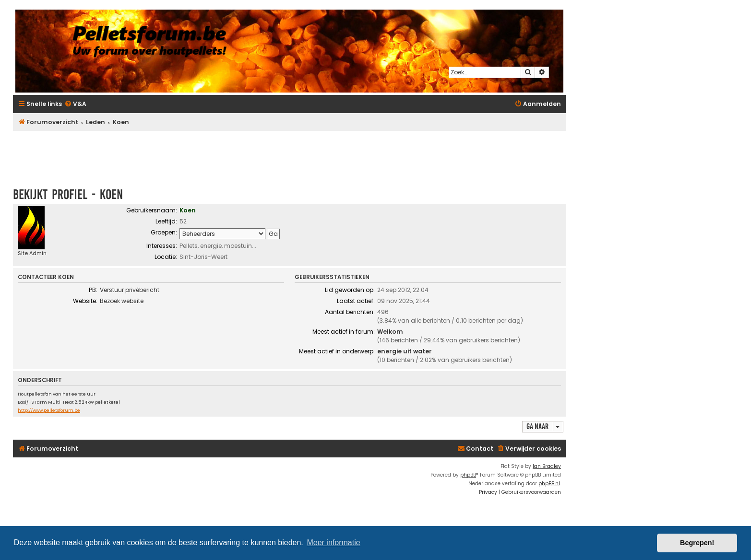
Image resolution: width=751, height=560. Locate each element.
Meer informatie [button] (333, 542)
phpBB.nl (549, 484)
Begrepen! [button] (697, 543)
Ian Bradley (547, 466)
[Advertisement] (289, 154)
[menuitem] (75, 104)
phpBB (468, 475)
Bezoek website (122, 301)
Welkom (390, 332)
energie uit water (405, 351)
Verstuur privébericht (130, 290)
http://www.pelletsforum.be (49, 411)
